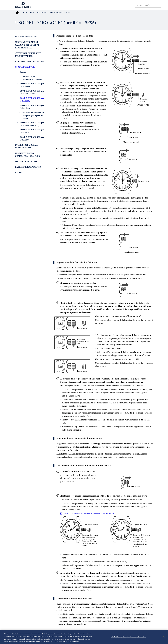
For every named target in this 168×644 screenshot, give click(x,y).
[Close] (164, 638)
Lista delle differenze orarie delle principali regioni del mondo (89, 514)
